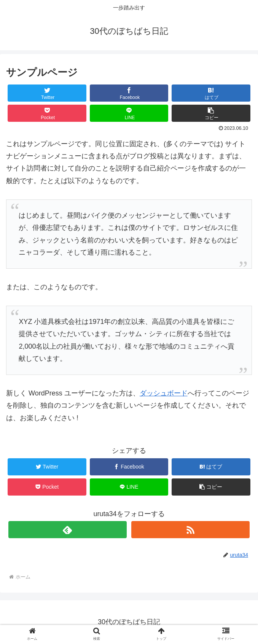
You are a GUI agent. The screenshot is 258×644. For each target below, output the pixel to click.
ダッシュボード (164, 393)
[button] (211, 113)
